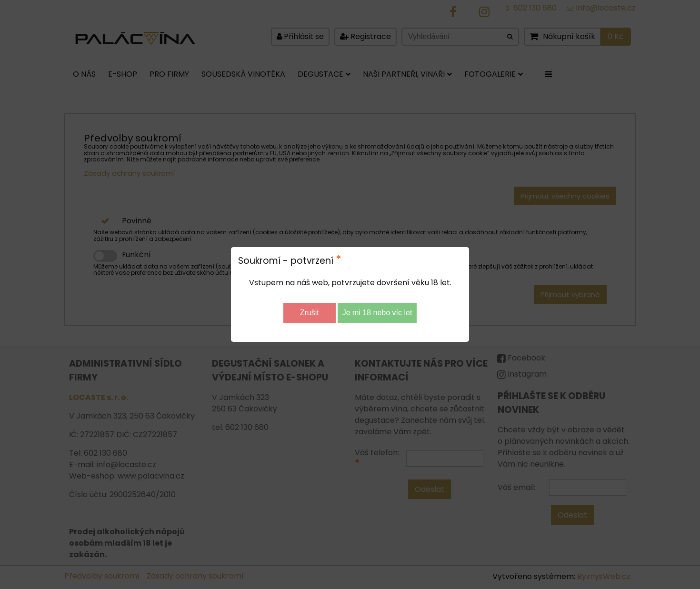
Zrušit (310, 313)
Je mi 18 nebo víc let (377, 313)
